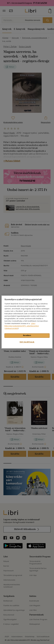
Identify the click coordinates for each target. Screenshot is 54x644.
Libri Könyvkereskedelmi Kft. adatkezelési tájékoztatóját (22, 326)
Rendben (27, 336)
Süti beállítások (27, 342)
